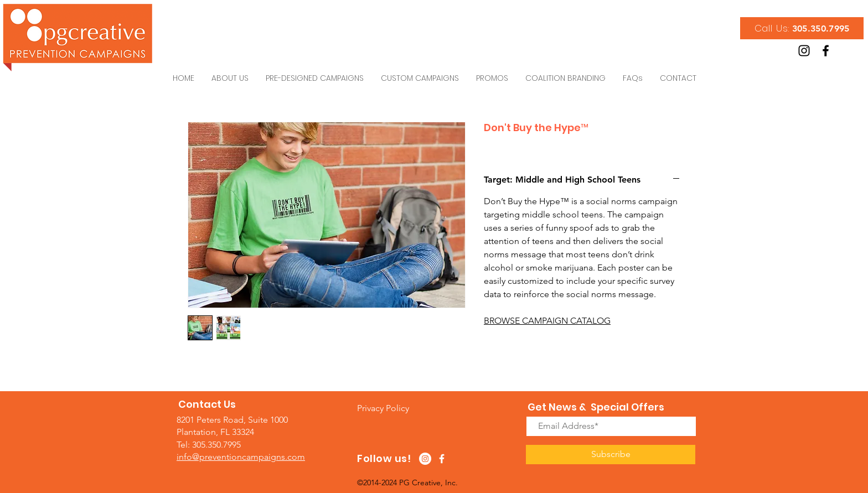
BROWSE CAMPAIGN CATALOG (547, 321)
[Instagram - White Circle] (425, 459)
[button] (383, 408)
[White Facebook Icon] (442, 459)
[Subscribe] (611, 455)
